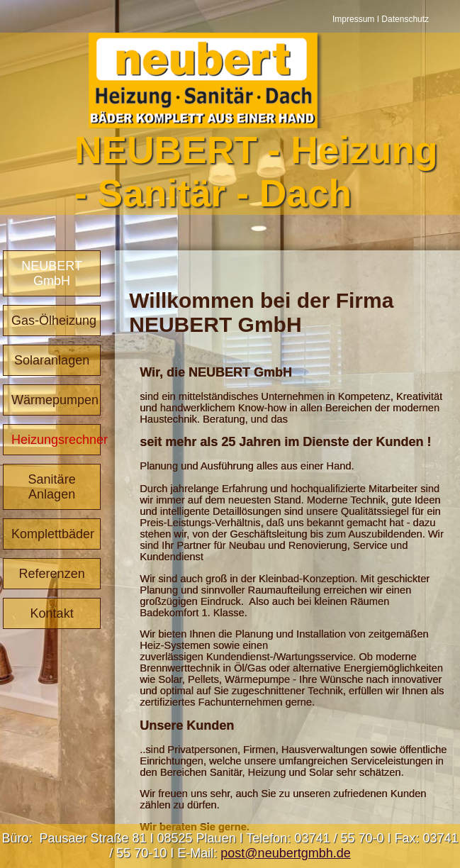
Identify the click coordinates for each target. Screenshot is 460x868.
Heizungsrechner (56, 440)
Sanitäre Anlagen (52, 487)
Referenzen (52, 574)
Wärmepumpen (55, 400)
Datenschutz (405, 19)
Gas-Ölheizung (54, 321)
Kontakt (52, 613)
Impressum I (357, 19)
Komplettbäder (53, 534)
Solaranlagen (52, 360)
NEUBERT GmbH (52, 273)
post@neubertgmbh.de (285, 853)
